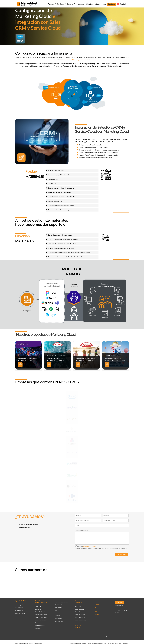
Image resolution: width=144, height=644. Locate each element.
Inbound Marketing (40, 625)
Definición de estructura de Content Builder (62, 244)
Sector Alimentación (80, 617)
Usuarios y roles (53, 179)
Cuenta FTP (52, 184)
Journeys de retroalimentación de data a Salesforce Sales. (66, 257)
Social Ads (58, 615)
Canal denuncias (109, 643)
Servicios (60, 4)
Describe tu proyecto (81, 531)
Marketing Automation (41, 617)
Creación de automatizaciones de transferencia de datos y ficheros (69, 252)
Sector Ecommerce (80, 614)
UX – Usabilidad (59, 621)
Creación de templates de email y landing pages (63, 239)
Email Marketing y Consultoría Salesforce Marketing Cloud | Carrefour (115, 358)
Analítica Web (59, 618)
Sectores (70, 4)
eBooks (98, 4)
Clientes (89, 4)
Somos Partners (19, 607)
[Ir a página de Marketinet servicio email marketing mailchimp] (89, 586)
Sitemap (97, 614)
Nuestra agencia (19, 604)
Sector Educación (80, 609)
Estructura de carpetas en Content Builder (62, 197)
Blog (104, 4)
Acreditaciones (19, 610)
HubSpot (38, 628)
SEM (56, 612)
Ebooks (97, 607)
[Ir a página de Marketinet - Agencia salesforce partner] (25, 586)
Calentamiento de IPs (55, 201)
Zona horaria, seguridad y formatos (59, 175)
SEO (56, 610)
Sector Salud (78, 606)
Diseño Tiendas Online (41, 614)
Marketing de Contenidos (62, 601)
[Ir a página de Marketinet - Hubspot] (41, 586)
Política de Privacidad (90, 546)
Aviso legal (126, 643)
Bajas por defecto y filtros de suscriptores (61, 188)
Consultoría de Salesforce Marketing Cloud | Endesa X (28, 359)
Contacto (112, 4)
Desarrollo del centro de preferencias (60, 235)
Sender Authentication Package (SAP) (60, 192)
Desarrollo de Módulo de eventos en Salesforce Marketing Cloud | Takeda (56, 358)
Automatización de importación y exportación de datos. (65, 210)
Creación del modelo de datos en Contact (61, 205)
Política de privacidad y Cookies (78, 643)
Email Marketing (59, 604)
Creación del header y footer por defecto (61, 248)
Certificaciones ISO (20, 613)
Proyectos (80, 4)
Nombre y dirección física (56, 170)
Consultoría (38, 606)
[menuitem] (121, 4)
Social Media (58, 607)
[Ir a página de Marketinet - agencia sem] (57, 586)
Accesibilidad (118, 643)
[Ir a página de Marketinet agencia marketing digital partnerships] (121, 586)
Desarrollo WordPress (41, 611)
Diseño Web (38, 609)
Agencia (51, 4)
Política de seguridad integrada (95, 643)
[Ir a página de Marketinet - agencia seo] (105, 586)
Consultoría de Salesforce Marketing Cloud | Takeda (85, 359)
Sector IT (77, 611)
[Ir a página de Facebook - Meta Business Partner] (73, 586)
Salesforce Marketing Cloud (74, 60)
